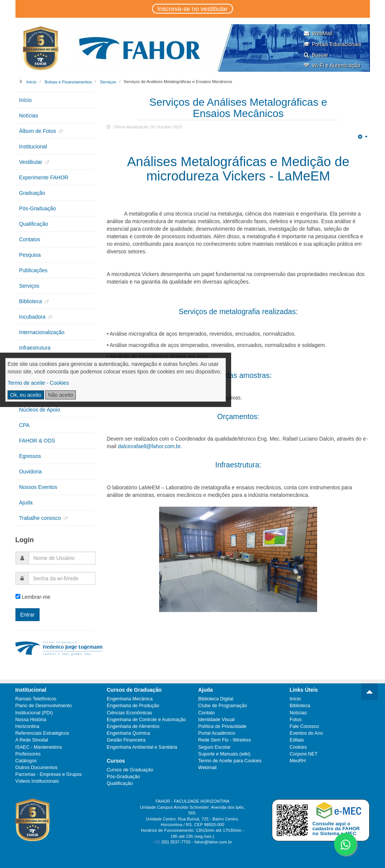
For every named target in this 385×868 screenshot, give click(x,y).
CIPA (25, 379)
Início (31, 82)
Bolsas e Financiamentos (68, 82)
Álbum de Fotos (38, 131)
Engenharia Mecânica (130, 699)
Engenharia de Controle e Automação (146, 720)
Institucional (33, 146)
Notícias (29, 116)
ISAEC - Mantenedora (39, 747)
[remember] (18, 596)
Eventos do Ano (306, 733)
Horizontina (28, 726)
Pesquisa (30, 255)
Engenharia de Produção (133, 706)
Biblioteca (31, 301)
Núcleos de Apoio (40, 410)
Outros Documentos (37, 768)
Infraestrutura (35, 348)
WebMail (318, 33)
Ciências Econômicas (129, 713)
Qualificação (34, 224)
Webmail (208, 768)
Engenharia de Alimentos (133, 726)
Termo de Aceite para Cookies (230, 761)
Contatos (30, 239)
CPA (25, 425)
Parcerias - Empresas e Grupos (49, 774)
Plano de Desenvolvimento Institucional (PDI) (44, 709)
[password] (62, 578)
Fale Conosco (304, 726)
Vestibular (31, 162)
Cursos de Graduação (130, 770)
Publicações (34, 270)
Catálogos (26, 761)
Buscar (316, 55)
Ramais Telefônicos (36, 699)
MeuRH (298, 761)
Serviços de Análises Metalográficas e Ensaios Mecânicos (238, 108)
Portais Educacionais (332, 44)
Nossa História (31, 720)
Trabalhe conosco (41, 518)
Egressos (30, 456)
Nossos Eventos (38, 487)
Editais (297, 740)
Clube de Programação (223, 706)
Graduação (32, 193)
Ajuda (26, 503)
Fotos (296, 720)
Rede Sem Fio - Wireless (225, 740)
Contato (207, 713)
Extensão (30, 394)
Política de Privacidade (222, 726)
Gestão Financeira (126, 740)
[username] (62, 558)
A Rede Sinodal (32, 740)
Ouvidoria (31, 472)
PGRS (27, 363)
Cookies (298, 747)
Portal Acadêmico (217, 733)
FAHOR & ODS (37, 441)
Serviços (108, 82)
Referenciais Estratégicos (42, 733)
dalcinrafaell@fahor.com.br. (150, 446)
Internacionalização (42, 332)
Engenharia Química (128, 733)
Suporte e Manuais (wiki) (225, 754)
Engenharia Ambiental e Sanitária (142, 747)
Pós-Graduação (38, 208)
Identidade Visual (216, 720)
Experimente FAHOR (44, 177)
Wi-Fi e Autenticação (332, 65)
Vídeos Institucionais (37, 781)
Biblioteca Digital (216, 699)
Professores (28, 754)
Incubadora (33, 317)
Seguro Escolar (215, 747)
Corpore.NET (304, 754)
